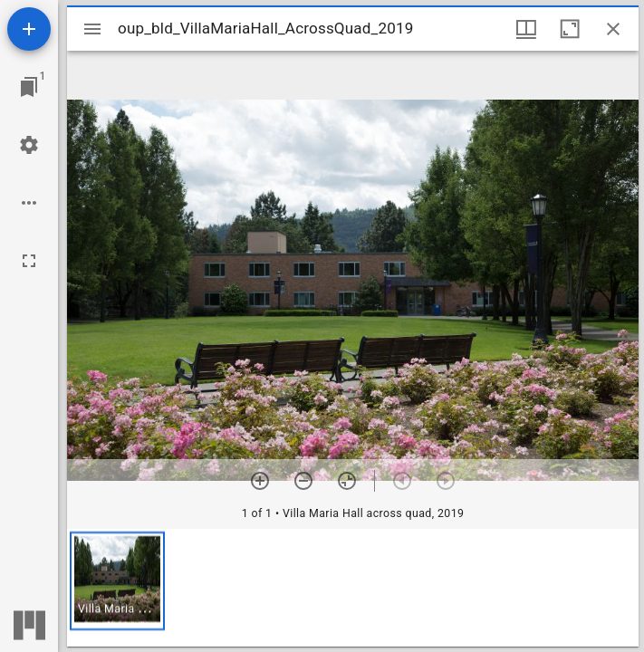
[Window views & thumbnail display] (526, 29)
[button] (117, 581)
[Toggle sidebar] (92, 29)
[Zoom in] (260, 481)
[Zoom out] (303, 481)
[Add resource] (29, 29)
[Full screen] (29, 261)
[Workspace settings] (29, 145)
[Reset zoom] (347, 481)
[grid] (353, 588)
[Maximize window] (570, 29)
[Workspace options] (29, 203)
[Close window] (613, 29)
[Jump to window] (29, 87)
